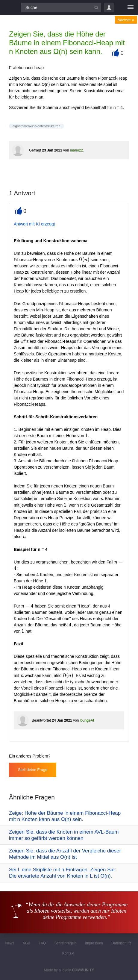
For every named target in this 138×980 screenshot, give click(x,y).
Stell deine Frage (33, 770)
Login (109, 7)
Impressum (94, 943)
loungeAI (87, 720)
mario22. (77, 150)
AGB (26, 943)
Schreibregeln (66, 943)
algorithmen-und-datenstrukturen (37, 126)
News (10, 943)
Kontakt (68, 953)
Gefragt (35, 150)
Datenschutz (121, 943)
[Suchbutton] (96, 7)
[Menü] (131, 7)
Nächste (126, 20)
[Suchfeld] (61, 7)
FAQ (42, 943)
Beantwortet (41, 720)
